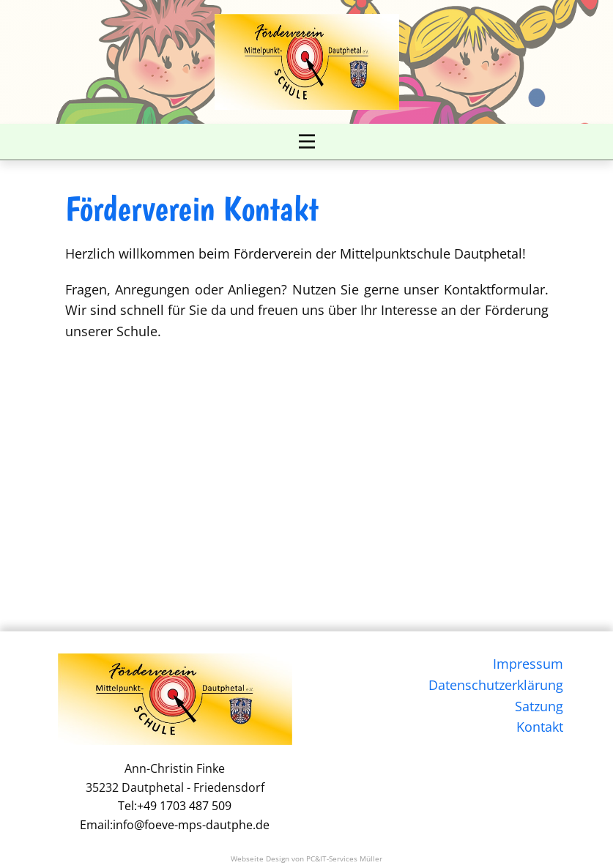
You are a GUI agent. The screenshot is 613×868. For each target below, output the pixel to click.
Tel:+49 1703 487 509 (175, 806)
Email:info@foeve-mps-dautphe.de (175, 825)
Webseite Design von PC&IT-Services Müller (306, 858)
